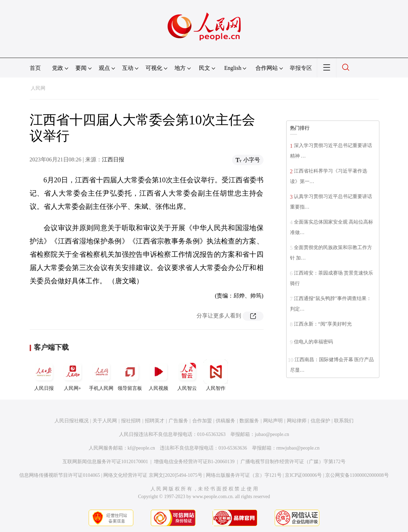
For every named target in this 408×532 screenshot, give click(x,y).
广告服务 (178, 421)
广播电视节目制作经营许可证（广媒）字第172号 (293, 462)
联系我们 (344, 421)
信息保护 (320, 421)
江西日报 (113, 159)
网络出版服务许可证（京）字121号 (244, 475)
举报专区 (301, 68)
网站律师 (297, 421)
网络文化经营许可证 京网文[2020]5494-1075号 (153, 475)
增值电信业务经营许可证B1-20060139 (194, 462)
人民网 (38, 88)
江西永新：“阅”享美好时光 (323, 324)
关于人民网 (105, 421)
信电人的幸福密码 (313, 342)
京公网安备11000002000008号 (357, 475)
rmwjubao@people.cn (298, 448)
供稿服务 (225, 421)
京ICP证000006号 (303, 475)
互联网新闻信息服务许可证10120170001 (105, 462)
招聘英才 (155, 421)
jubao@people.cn (272, 434)
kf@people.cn (142, 448)
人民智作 (216, 375)
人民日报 (44, 375)
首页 (35, 68)
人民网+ (73, 375)
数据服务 (249, 421)
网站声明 (273, 421)
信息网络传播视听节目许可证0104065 (60, 475)
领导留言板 (130, 375)
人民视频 (158, 375)
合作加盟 (202, 421)
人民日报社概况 (72, 421)
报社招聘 (131, 421)
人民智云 (187, 375)
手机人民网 (101, 375)
